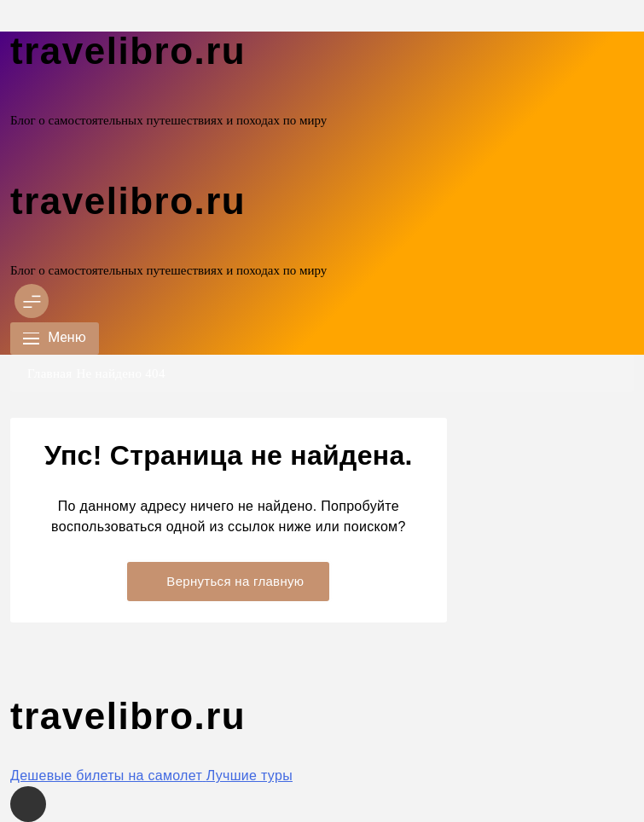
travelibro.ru (128, 51)
